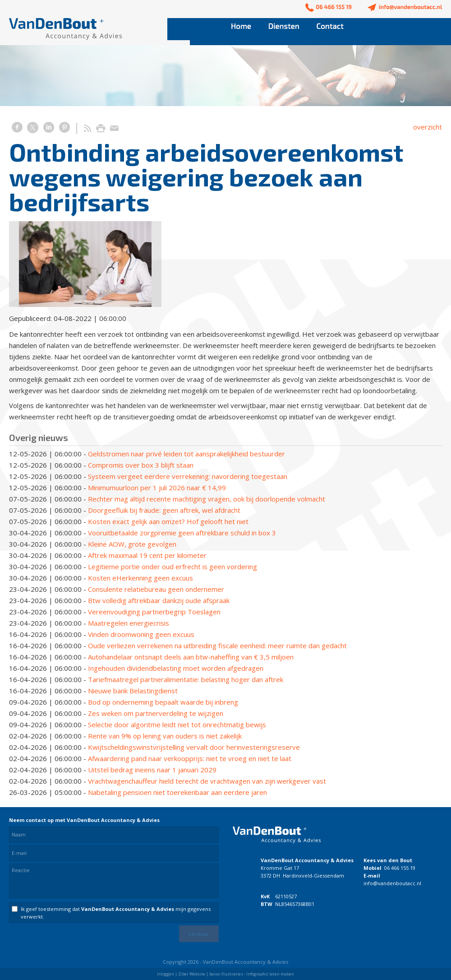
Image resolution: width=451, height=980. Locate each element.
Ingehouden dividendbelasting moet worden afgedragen (176, 668)
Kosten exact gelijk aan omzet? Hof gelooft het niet (168, 521)
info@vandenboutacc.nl (392, 883)
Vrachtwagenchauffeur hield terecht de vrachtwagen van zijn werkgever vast (207, 781)
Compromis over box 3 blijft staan (141, 465)
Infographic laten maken (270, 974)
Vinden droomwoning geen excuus (141, 634)
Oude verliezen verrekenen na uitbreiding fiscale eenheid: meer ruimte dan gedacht (217, 646)
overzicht (428, 127)
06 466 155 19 (400, 868)
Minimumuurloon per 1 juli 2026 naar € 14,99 (157, 488)
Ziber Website (192, 974)
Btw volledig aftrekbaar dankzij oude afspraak (159, 600)
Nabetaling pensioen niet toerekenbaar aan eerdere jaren (177, 792)
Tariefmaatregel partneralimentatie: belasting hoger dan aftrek (186, 679)
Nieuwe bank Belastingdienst (133, 691)
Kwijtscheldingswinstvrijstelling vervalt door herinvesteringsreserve (194, 747)
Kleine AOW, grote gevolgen (132, 544)
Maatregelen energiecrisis (129, 623)
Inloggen (166, 974)
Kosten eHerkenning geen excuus (140, 578)
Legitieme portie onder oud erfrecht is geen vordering (173, 567)
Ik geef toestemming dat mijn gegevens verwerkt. (116, 913)
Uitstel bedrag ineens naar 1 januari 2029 (152, 770)
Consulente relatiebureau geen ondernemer (156, 589)
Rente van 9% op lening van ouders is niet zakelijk (165, 736)
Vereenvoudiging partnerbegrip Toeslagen (154, 612)
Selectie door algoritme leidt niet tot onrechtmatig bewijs (177, 725)
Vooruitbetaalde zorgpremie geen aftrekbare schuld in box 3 (182, 533)
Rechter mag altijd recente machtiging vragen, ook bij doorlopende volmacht (207, 499)
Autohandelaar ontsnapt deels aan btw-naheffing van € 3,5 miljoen (191, 657)
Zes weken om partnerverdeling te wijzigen (156, 713)
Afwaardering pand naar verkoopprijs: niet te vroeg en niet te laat (190, 758)
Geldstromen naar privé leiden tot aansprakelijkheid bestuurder (186, 454)
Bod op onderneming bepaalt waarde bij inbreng (163, 702)
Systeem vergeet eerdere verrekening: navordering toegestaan (188, 476)
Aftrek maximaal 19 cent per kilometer (147, 555)
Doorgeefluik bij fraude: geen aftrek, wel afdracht (164, 510)
